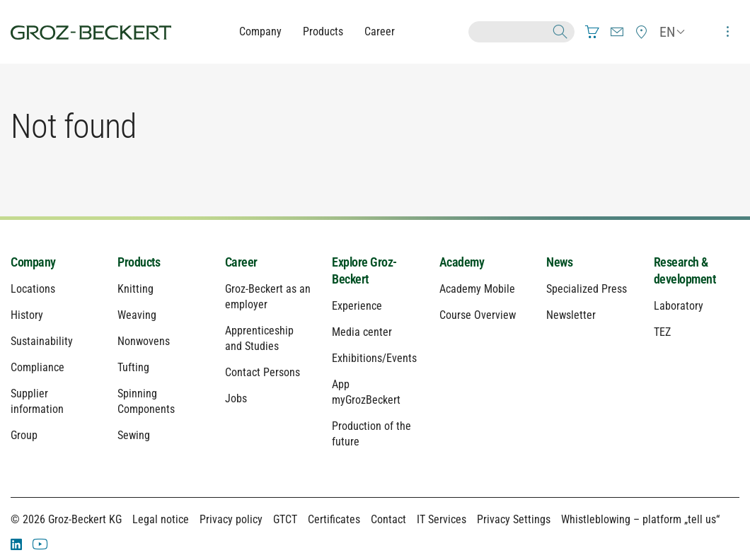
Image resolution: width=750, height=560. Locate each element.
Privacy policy (231, 519)
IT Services (442, 519)
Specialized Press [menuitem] (587, 289)
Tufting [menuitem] (133, 367)
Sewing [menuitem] (134, 435)
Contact (388, 519)
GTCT (285, 519)
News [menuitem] (559, 262)
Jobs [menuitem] (236, 398)
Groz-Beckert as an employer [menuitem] (268, 297)
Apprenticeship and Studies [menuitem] (259, 338)
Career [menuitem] (241, 262)
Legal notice (161, 519)
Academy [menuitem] (462, 262)
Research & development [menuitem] (685, 270)
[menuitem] (592, 32)
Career (380, 31)
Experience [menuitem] (357, 306)
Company (260, 31)
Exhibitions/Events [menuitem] (374, 358)
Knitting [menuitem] (135, 289)
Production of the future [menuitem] (371, 434)
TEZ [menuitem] (662, 332)
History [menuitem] (27, 315)
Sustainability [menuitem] (42, 341)
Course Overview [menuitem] (478, 315)
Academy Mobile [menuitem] (477, 289)
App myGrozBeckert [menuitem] (366, 392)
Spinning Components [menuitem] (146, 401)
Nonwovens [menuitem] (144, 341)
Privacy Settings (514, 519)
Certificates (334, 519)
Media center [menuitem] (362, 332)
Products (323, 31)
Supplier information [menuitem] (37, 401)
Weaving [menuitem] (137, 315)
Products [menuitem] (139, 262)
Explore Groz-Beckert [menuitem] (364, 270)
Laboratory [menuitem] (679, 306)
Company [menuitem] (33, 262)
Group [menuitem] (24, 435)
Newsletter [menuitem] (571, 315)
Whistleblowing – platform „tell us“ (640, 519)
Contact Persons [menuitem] (262, 372)
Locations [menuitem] (33, 289)
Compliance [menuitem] (37, 367)
